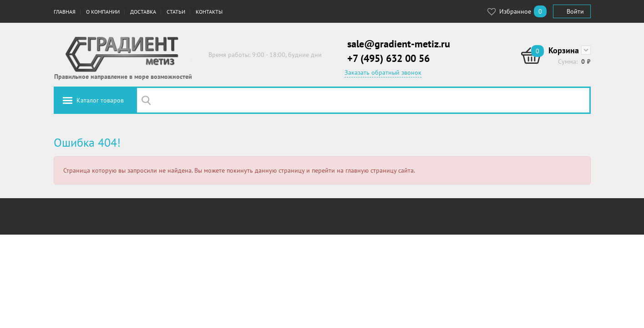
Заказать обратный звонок (383, 72)
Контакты (209, 12)
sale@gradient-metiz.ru (399, 44)
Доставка (143, 12)
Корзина (564, 50)
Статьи (176, 12)
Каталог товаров (100, 100)
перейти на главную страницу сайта (363, 170)
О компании (103, 12)
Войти (575, 11)
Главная (65, 12)
